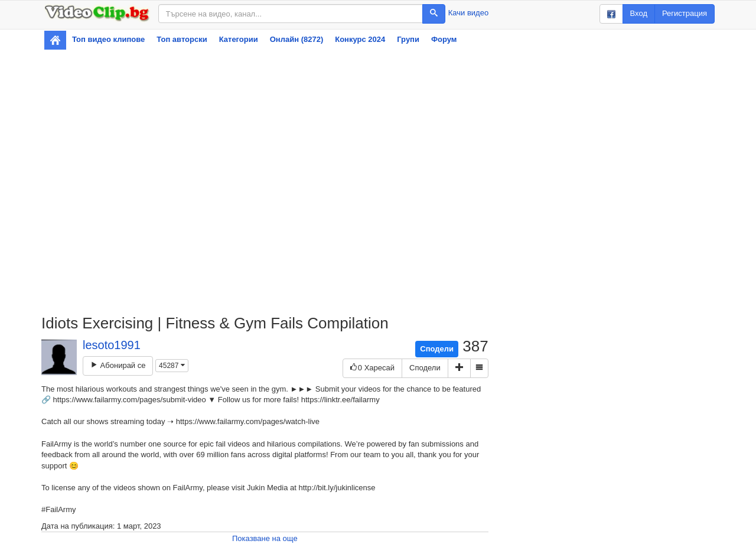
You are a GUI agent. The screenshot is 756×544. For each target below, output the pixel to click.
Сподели (437, 349)
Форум (444, 39)
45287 (172, 366)
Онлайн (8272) (297, 39)
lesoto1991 (112, 345)
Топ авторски (182, 39)
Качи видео (468, 13)
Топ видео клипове (108, 39)
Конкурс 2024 (360, 39)
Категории (239, 39)
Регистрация (685, 13)
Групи (408, 39)
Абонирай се (118, 365)
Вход (639, 13)
